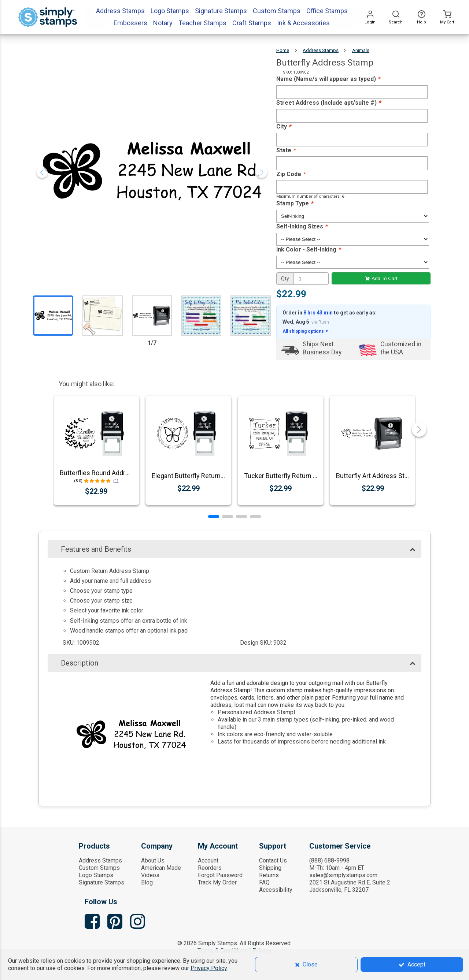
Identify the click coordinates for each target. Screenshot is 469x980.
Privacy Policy (209, 968)
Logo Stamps (96, 875)
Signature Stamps (101, 882)
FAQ (264, 882)
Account (208, 860)
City (284, 126)
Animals (361, 50)
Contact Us (273, 860)
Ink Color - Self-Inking (308, 249)
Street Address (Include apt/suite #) (328, 103)
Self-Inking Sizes (302, 226)
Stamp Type (295, 203)
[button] (214, 517)
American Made (161, 868)
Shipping (270, 868)
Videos (150, 875)
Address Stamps (321, 50)
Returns (269, 875)
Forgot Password (220, 875)
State (286, 150)
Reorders (210, 868)
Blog (147, 882)
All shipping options (306, 331)
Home (283, 50)
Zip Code (291, 174)
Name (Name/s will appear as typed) (328, 79)
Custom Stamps (99, 868)
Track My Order (217, 882)
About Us (153, 860)
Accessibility (276, 890)
